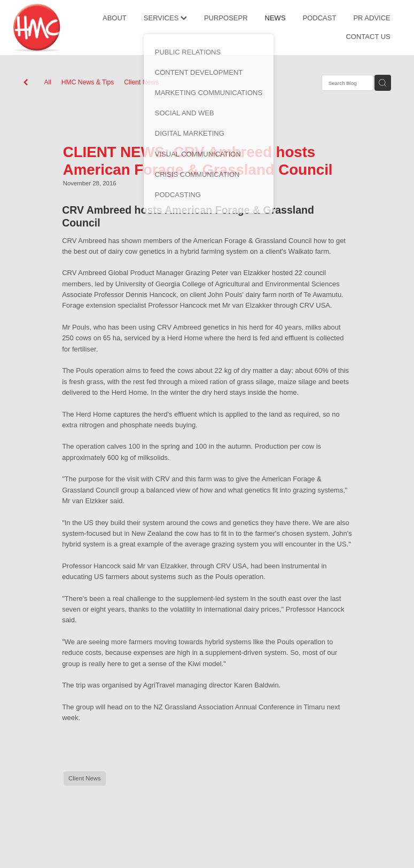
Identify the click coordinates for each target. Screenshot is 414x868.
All (48, 82)
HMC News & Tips (88, 82)
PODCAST (320, 18)
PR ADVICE (372, 18)
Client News (141, 82)
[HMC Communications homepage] (52, 28)
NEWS (275, 18)
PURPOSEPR (226, 18)
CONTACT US (368, 37)
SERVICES (165, 18)
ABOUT (115, 18)
